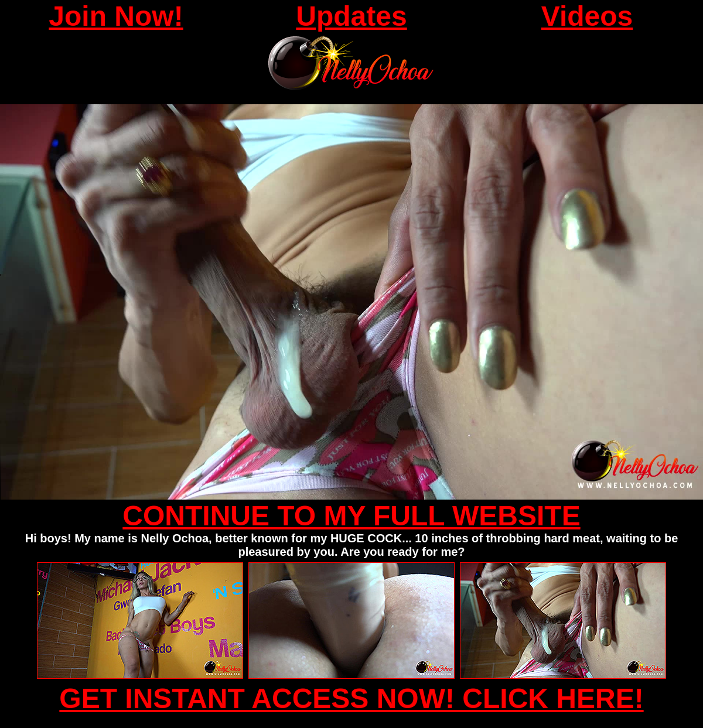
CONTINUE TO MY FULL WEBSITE (351, 516)
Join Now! (116, 16)
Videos (587, 16)
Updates (351, 16)
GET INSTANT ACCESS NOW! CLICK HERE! (351, 698)
